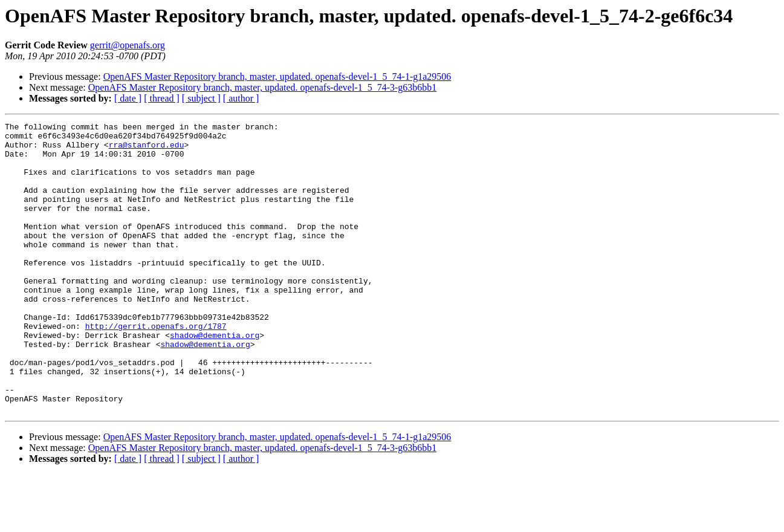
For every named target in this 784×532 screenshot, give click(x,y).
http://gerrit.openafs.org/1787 (156, 368)
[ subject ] (201, 98)
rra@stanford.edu (147, 150)
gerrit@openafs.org (128, 45)
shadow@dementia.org (215, 378)
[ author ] (241, 98)
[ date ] (128, 98)
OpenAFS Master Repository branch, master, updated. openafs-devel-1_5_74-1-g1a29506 (277, 76)
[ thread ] (162, 98)
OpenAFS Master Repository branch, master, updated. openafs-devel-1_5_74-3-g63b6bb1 (263, 87)
